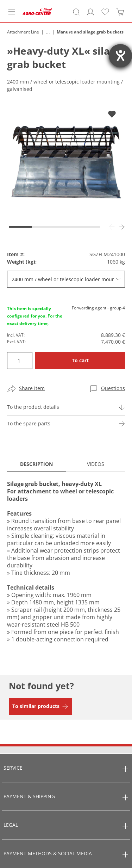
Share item (32, 388)
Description (36, 464)
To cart (80, 360)
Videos (96, 464)
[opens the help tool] (120, 56)
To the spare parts (29, 423)
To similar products (36, 706)
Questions (113, 388)
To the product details (33, 407)
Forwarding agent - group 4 (98, 308)
